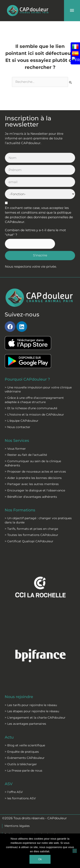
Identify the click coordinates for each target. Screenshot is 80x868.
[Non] (75, 851)
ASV (9, 784)
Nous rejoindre (19, 697)
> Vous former (15, 449)
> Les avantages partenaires (25, 724)
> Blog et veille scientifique (25, 745)
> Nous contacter (17, 427)
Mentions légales (17, 826)
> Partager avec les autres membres (32, 484)
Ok (40, 859)
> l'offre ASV (14, 792)
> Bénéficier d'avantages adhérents (31, 497)
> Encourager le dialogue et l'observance (35, 490)
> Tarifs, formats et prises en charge (31, 529)
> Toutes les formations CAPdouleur (31, 535)
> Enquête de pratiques (22, 752)
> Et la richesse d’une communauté (31, 408)
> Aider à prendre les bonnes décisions (33, 478)
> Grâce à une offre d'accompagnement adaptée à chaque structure (34, 400)
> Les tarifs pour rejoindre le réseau (31, 705)
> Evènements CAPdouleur (25, 758)
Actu (9, 737)
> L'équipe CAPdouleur (22, 421)
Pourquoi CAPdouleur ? (27, 379)
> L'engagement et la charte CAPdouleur (35, 718)
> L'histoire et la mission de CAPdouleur (34, 415)
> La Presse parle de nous (23, 771)
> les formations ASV (20, 798)
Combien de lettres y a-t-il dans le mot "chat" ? (35, 232)
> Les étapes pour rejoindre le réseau (32, 711)
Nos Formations (20, 510)
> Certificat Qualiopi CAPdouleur (29, 541)
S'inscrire (40, 255)
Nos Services (17, 440)
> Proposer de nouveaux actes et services (35, 472)
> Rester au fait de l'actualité (26, 455)
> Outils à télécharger (21, 764)
